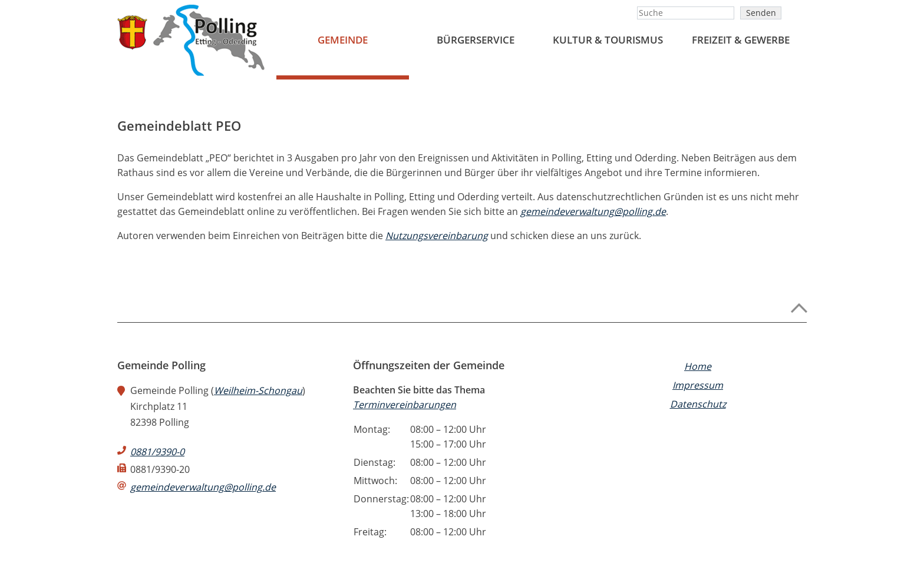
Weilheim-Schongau (258, 390)
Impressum (698, 385)
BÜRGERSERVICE (476, 40)
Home (698, 366)
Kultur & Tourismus (608, 40)
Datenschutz (698, 404)
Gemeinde (343, 40)
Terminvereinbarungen (405, 405)
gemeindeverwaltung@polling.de (593, 211)
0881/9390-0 (157, 452)
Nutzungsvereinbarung (437, 236)
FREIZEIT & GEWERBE (741, 40)
